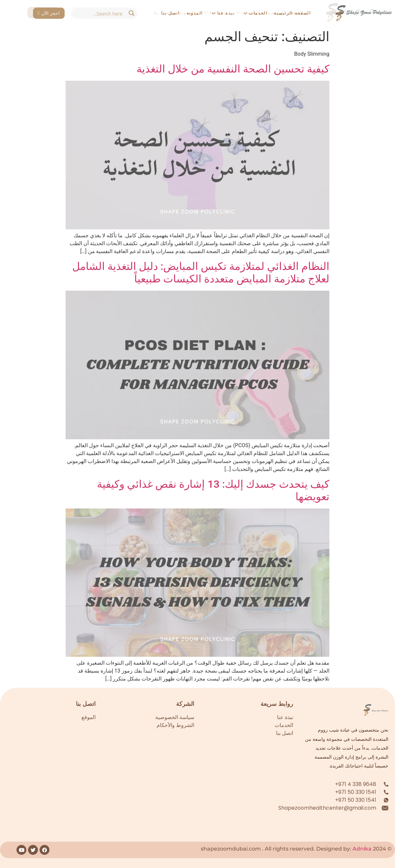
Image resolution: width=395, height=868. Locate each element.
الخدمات (255, 13)
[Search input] (99, 13)
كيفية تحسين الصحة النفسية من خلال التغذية (233, 69)
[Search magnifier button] (132, 13)
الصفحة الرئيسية (292, 13)
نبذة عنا (223, 13)
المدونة (195, 13)
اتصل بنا (170, 13)
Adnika (362, 849)
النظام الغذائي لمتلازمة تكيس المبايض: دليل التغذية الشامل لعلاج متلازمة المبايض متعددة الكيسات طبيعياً (201, 273)
